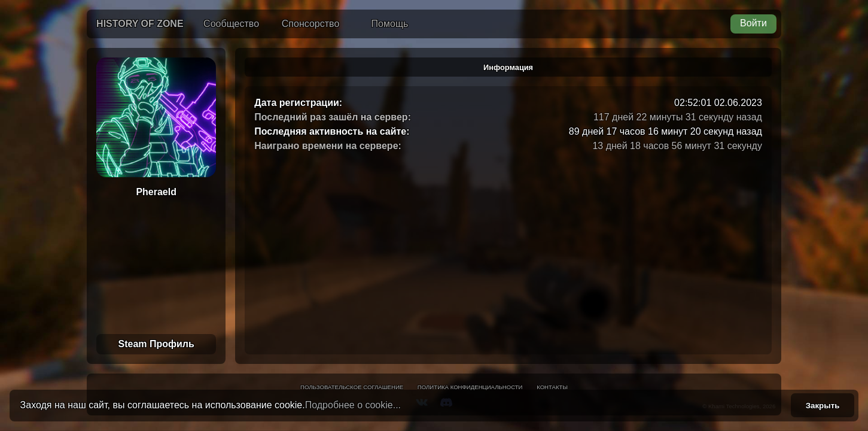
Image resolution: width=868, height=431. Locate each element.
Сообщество (231, 24)
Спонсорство (310, 24)
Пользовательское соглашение (352, 387)
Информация (508, 67)
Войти (753, 23)
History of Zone (140, 24)
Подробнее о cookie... (353, 405)
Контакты (552, 387)
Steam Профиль (156, 344)
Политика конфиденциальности (470, 387)
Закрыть (823, 406)
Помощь (390, 24)
